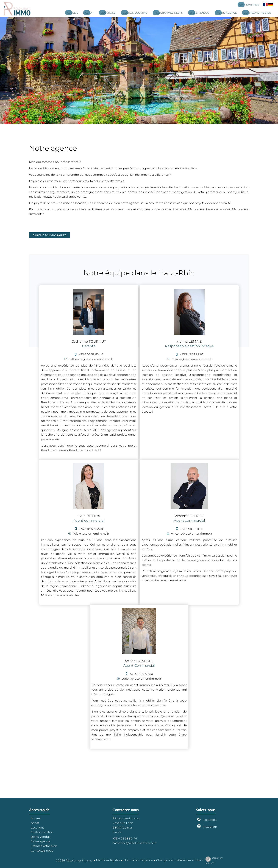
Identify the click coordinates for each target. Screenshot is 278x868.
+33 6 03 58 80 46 (91, 354)
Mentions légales (108, 860)
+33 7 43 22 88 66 (192, 354)
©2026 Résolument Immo (74, 860)
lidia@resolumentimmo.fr (91, 534)
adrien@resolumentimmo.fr (141, 679)
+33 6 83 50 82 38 (91, 529)
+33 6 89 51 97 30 (141, 674)
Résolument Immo (126, 818)
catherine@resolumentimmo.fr (91, 359)
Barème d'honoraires (50, 235)
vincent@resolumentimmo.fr (192, 534)
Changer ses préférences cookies (180, 860)
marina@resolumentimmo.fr (192, 359)
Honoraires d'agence (138, 860)
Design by (213, 860)
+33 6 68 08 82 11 (192, 529)
